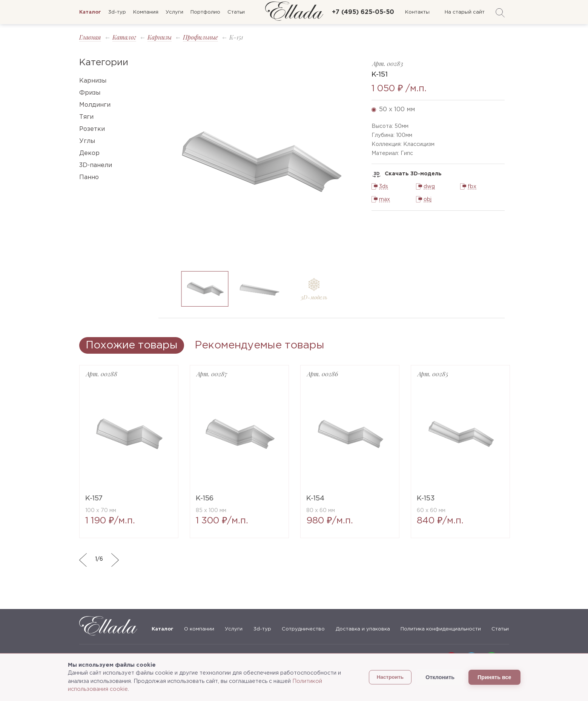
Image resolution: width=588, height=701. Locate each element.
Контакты (417, 12)
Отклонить (440, 677)
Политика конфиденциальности (441, 629)
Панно (89, 177)
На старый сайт (465, 12)
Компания (146, 12)
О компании (199, 629)
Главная (90, 37)
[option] (259, 162)
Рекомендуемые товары (259, 345)
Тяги (86, 117)
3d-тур (117, 12)
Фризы (90, 93)
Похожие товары (132, 345)
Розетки (92, 129)
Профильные (200, 37)
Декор (89, 153)
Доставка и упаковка (363, 629)
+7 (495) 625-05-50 (363, 12)
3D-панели (96, 165)
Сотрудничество (303, 629)
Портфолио (205, 12)
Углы (87, 141)
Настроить (390, 677)
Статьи (236, 12)
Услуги (174, 12)
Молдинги (95, 105)
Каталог (124, 37)
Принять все (494, 677)
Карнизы (160, 37)
